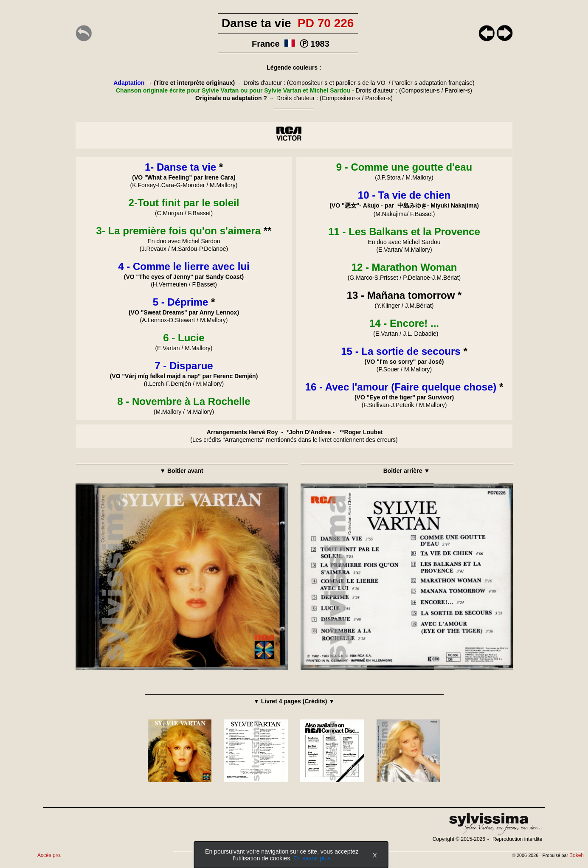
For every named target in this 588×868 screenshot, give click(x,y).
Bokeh (577, 855)
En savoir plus (312, 858)
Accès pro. (49, 855)
